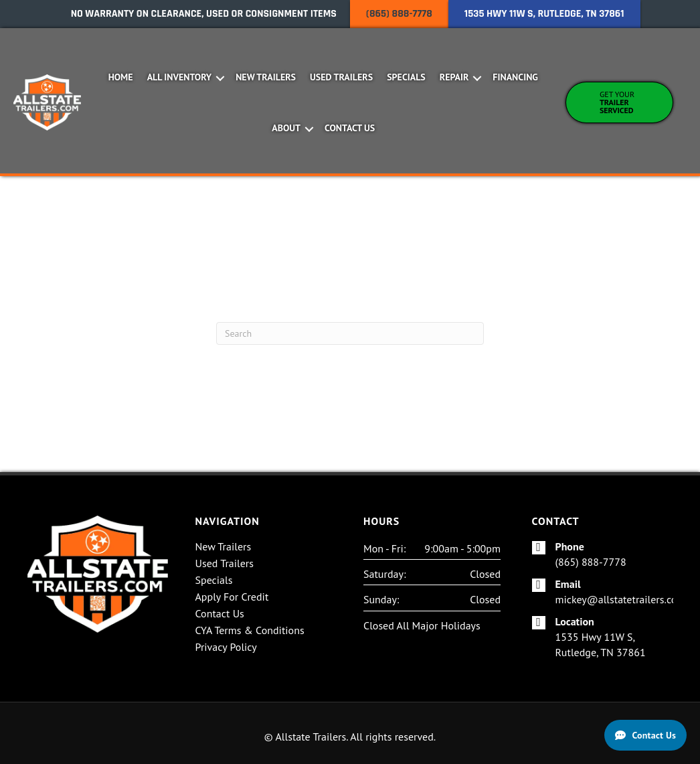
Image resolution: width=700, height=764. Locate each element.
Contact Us (350, 128)
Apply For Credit (232, 597)
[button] (220, 78)
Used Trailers (341, 77)
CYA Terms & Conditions (250, 631)
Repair (454, 77)
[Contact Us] (645, 735)
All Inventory (179, 77)
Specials (406, 77)
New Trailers (266, 77)
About (286, 128)
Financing (515, 77)
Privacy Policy (226, 647)
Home (121, 77)
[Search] (350, 333)
